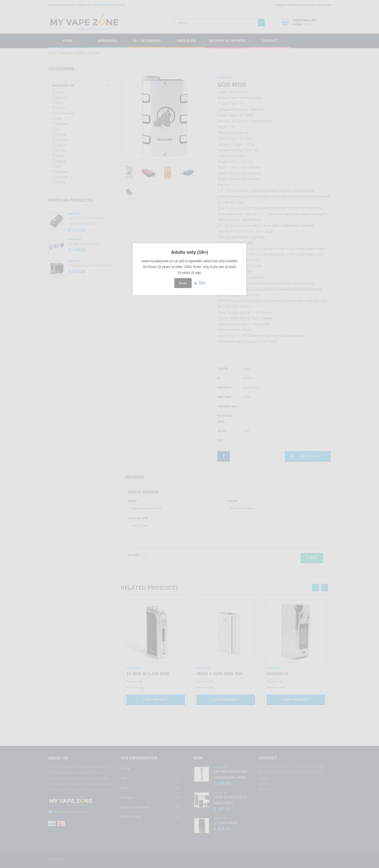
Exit (202, 283)
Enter (183, 283)
